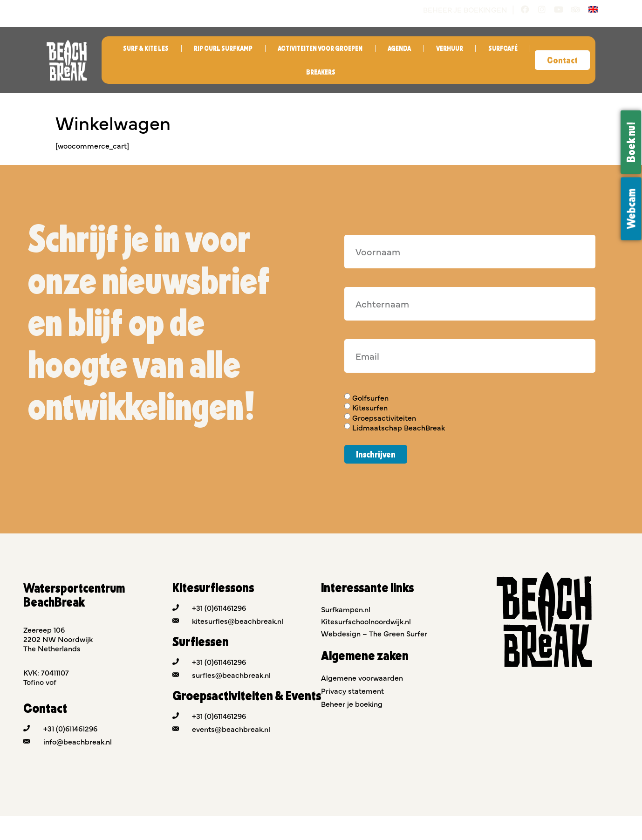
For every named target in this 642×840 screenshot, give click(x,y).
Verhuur (450, 48)
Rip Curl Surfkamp (223, 48)
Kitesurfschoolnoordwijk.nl (366, 621)
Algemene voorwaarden (362, 677)
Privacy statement (352, 690)
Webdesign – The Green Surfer (374, 633)
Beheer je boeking (352, 703)
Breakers (321, 72)
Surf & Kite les (146, 48)
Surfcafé (503, 48)
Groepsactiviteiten (384, 417)
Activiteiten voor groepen (320, 48)
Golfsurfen (370, 397)
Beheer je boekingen (465, 9)
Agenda (399, 48)
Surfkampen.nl (346, 609)
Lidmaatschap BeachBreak (399, 427)
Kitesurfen (370, 408)
